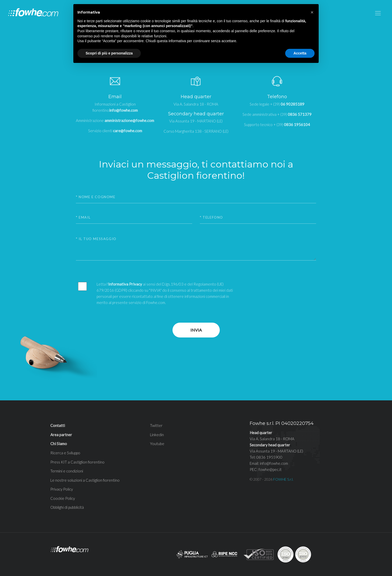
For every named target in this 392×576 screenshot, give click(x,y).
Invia (196, 330)
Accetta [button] (300, 53)
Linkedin (157, 435)
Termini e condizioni (67, 471)
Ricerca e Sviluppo (65, 453)
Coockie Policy (63, 498)
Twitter (156, 425)
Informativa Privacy (125, 284)
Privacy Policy (62, 489)
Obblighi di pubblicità (67, 507)
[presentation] (280, 291)
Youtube (157, 444)
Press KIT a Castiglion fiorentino (77, 462)
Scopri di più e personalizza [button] (109, 53)
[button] (312, 12)
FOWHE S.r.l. (283, 479)
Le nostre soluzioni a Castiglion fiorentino (85, 480)
